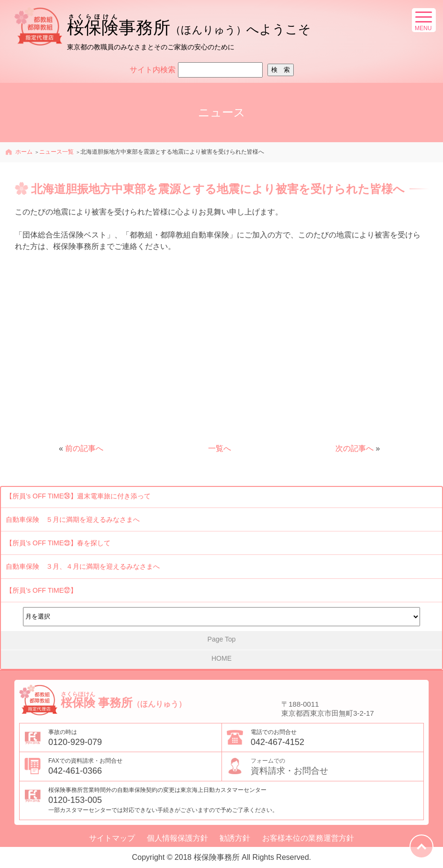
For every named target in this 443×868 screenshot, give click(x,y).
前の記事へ (84, 448)
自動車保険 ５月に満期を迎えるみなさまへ (73, 519)
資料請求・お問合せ (337, 766)
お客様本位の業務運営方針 (308, 838)
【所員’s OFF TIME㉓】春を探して (58, 543)
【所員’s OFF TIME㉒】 (41, 590)
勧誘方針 (235, 838)
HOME (221, 658)
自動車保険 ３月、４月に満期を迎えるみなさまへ (83, 566)
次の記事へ (354, 448)
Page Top (222, 639)
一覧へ (220, 448)
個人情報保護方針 (177, 838)
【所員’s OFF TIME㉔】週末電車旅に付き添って (78, 496)
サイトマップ (112, 838)
